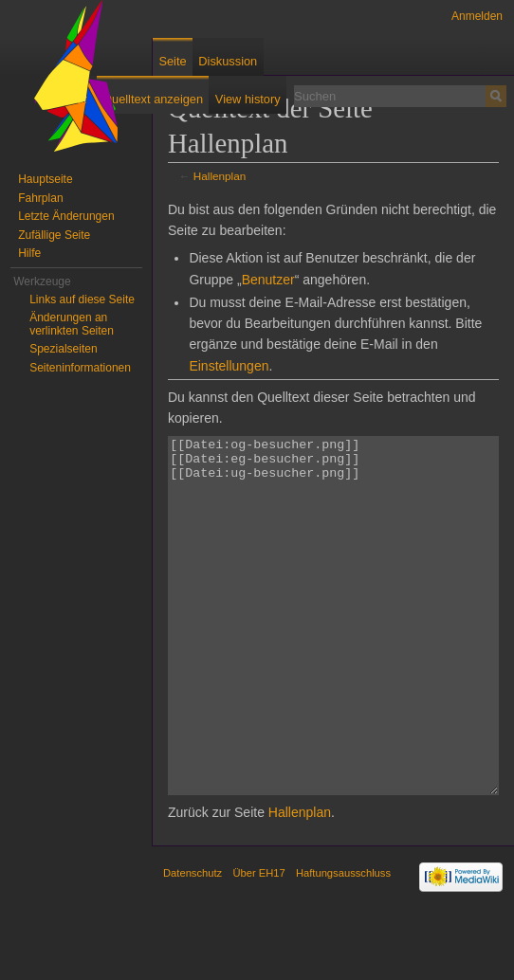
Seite (172, 61)
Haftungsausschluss (343, 944)
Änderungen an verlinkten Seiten (72, 324)
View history (248, 99)
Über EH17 (258, 944)
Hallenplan (220, 176)
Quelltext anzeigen (153, 99)
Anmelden (477, 16)
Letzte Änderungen (66, 216)
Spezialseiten (63, 349)
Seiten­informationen (80, 368)
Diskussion (228, 61)
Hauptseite (45, 179)
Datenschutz (193, 944)
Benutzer (268, 280)
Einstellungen (229, 366)
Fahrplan (40, 198)
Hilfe (29, 253)
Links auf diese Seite (82, 299)
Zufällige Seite (54, 235)
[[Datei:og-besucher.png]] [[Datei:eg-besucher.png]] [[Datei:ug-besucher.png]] (333, 652)
